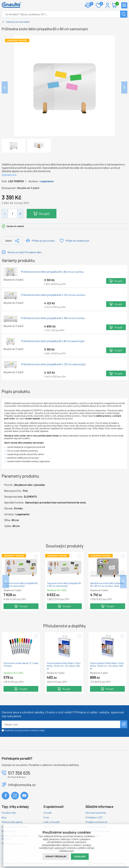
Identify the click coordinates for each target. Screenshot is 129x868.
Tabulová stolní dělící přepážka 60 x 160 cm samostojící (64, 585)
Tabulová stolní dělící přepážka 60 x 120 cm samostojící (21, 585)
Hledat (124, 14)
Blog (4, 817)
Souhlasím (80, 856)
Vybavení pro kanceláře (18, 22)
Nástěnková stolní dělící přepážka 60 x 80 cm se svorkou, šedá (107, 585)
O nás (46, 817)
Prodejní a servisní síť (96, 822)
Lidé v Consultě (51, 822)
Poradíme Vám (9, 813)
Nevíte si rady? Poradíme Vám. (25, 252)
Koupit (44, 213)
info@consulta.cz (22, 785)
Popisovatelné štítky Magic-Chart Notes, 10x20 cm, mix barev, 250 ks (64, 666)
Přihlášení (107, 5)
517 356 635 (19, 773)
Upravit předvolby (56, 856)
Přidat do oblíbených (77, 241)
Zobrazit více (9, 174)
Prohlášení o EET (94, 817)
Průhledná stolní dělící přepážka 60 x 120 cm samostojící (53, 364)
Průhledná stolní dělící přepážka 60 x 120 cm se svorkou (53, 295)
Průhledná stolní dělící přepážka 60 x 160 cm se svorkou (53, 318)
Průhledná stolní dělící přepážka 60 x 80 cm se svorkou (52, 272)
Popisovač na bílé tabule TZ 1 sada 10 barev (21, 664)
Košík (116, 4)
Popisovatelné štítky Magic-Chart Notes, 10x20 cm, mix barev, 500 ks (107, 666)
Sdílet (9, 241)
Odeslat (124, 724)
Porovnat (90, 4)
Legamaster (47, 181)
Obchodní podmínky (96, 813)
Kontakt (48, 813)
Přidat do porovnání (43, 241)
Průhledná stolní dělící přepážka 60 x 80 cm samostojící (53, 341)
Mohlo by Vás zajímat (12, 822)
